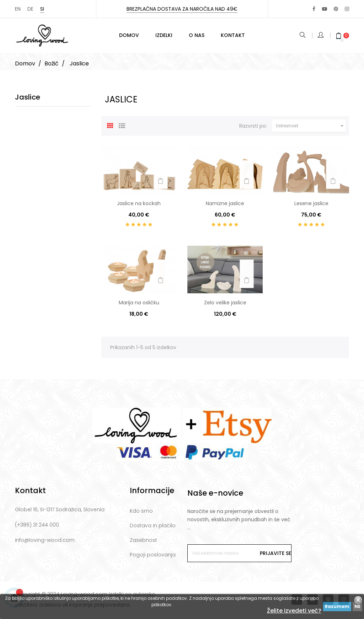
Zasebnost (143, 542)
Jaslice (28, 99)
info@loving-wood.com (45, 542)
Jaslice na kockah (139, 205)
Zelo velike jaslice (225, 304)
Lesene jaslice (311, 205)
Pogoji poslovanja (153, 556)
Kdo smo (141, 513)
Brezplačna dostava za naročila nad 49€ (182, 9)
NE (357, 606)
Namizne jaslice (225, 205)
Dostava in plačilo (153, 527)
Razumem (337, 606)
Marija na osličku (139, 304)
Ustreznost (311, 128)
